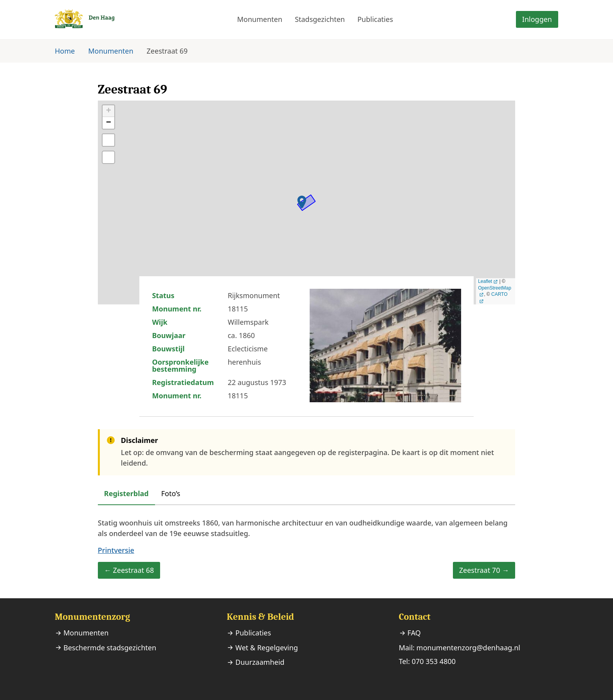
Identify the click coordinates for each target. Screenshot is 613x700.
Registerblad (126, 493)
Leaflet (485, 281)
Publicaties (375, 19)
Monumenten (260, 19)
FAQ (414, 633)
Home (65, 51)
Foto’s (171, 493)
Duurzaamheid (260, 662)
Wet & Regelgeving (267, 648)
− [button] (109, 123)
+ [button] (109, 111)
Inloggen (537, 19)
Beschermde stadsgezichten (110, 648)
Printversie (116, 550)
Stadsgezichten (320, 19)
